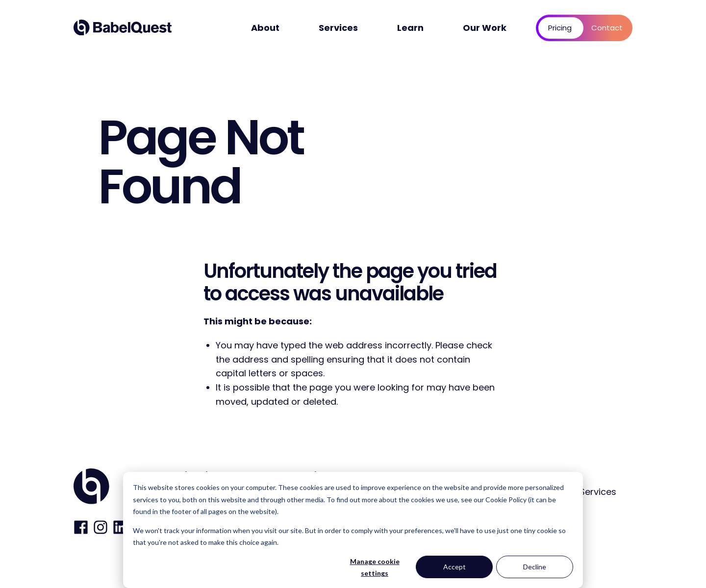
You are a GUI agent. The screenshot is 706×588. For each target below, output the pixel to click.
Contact (607, 28)
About (265, 28)
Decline (535, 567)
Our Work (485, 28)
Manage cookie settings (375, 567)
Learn (410, 28)
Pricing (560, 28)
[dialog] (353, 530)
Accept (454, 567)
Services (338, 28)
